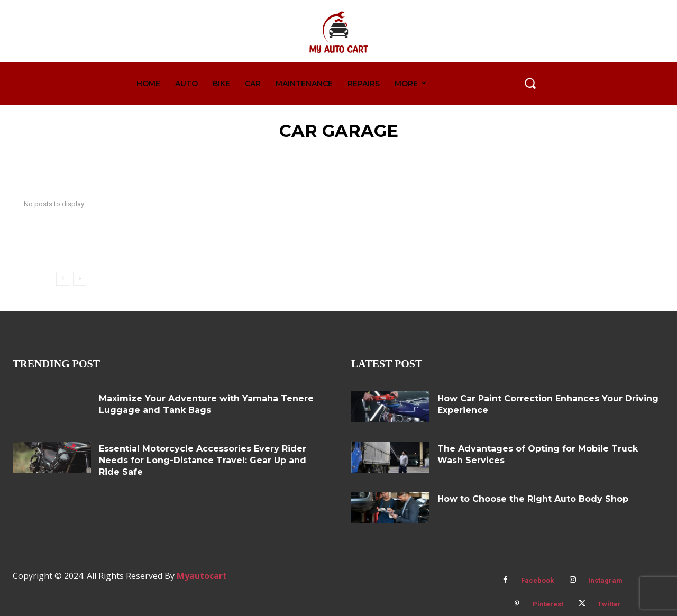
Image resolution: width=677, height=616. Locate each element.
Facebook (537, 580)
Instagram (605, 580)
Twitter (609, 604)
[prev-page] (63, 279)
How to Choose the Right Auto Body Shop (533, 499)
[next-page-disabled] (80, 279)
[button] (530, 83)
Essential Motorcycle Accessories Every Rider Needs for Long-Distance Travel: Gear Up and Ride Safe (203, 461)
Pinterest (548, 604)
